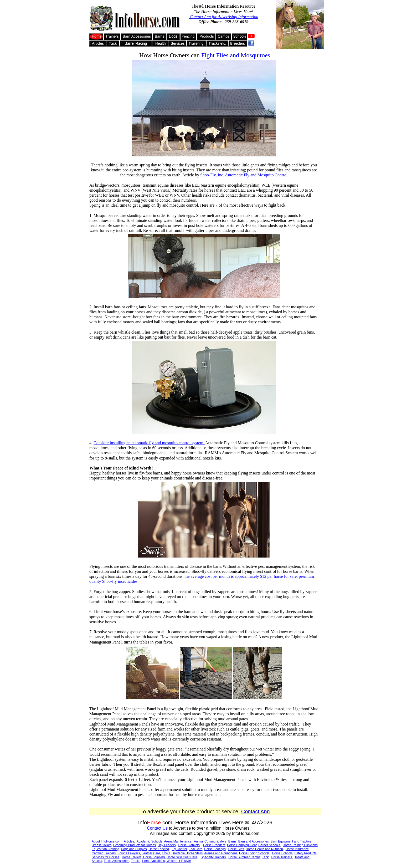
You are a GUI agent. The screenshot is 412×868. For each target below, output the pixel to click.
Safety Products (305, 853)
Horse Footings (215, 849)
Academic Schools (150, 841)
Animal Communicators (210, 841)
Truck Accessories (117, 861)
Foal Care (196, 849)
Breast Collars (102, 845)
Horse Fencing (159, 849)
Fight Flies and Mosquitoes (236, 55)
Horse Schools (282, 853)
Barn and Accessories (254, 841)
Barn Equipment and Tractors (291, 841)
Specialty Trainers (213, 857)
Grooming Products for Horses (135, 845)
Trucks (136, 861)
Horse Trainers (282, 857)
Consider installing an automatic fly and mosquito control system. (149, 443)
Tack (266, 857)
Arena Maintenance (178, 841)
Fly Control (179, 849)
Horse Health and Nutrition (264, 849)
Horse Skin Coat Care (182, 857)
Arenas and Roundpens (221, 853)
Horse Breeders (214, 845)
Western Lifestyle (178, 861)
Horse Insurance (297, 849)
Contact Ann (256, 811)
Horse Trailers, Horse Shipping (143, 857)
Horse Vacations (153, 861)
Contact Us (157, 828)
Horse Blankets (189, 845)
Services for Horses (105, 857)
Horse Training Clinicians (300, 845)
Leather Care (151, 853)
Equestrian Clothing (105, 849)
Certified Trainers (104, 853)
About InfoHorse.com (107, 841)
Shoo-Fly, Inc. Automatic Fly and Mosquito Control (244, 175)
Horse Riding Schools (254, 853)
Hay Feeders (167, 845)
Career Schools (269, 845)
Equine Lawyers (129, 853)
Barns (232, 841)
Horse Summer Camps (244, 857)
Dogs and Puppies (134, 849)
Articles (129, 841)
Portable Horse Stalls (188, 853)
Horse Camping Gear (242, 845)
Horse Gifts (236, 849)
